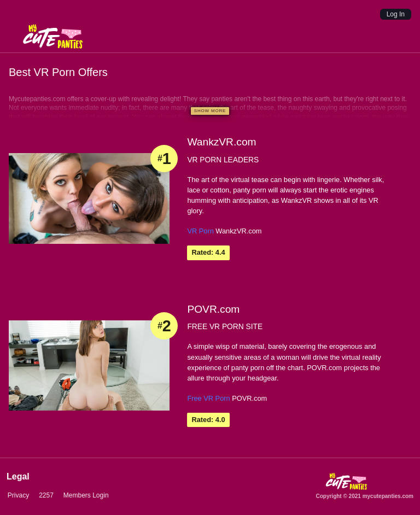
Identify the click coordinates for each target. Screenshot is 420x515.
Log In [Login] (396, 14)
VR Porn (200, 231)
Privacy (17, 495)
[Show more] (210, 111)
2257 (45, 495)
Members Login (85, 495)
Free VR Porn (208, 398)
